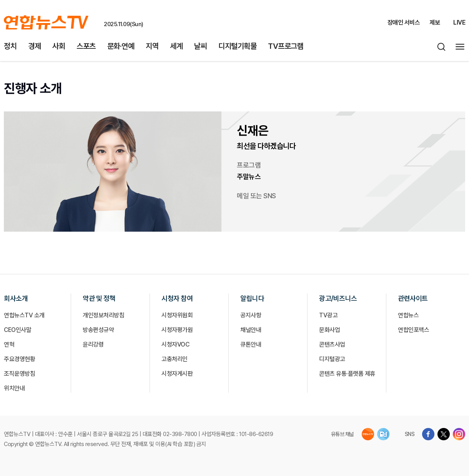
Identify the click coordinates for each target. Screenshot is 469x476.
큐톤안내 (251, 344)
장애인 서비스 (404, 22)
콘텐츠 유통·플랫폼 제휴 (347, 374)
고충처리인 (175, 359)
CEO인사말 (17, 330)
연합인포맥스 (413, 330)
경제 (34, 46)
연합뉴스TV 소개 (24, 315)
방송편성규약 (98, 330)
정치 (10, 46)
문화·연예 (121, 46)
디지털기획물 (237, 46)
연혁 (9, 344)
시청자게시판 (177, 374)
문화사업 (329, 330)
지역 (152, 46)
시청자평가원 (177, 330)
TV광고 (328, 315)
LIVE (459, 22)
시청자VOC (175, 344)
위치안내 (14, 388)
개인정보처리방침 (103, 315)
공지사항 (251, 315)
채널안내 (251, 330)
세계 (176, 46)
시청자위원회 (177, 315)
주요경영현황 (19, 359)
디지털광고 (332, 359)
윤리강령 (93, 344)
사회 (59, 46)
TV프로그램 (286, 46)
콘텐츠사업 (332, 344)
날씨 (200, 46)
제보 (435, 22)
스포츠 (86, 46)
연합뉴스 (408, 315)
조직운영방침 (19, 374)
